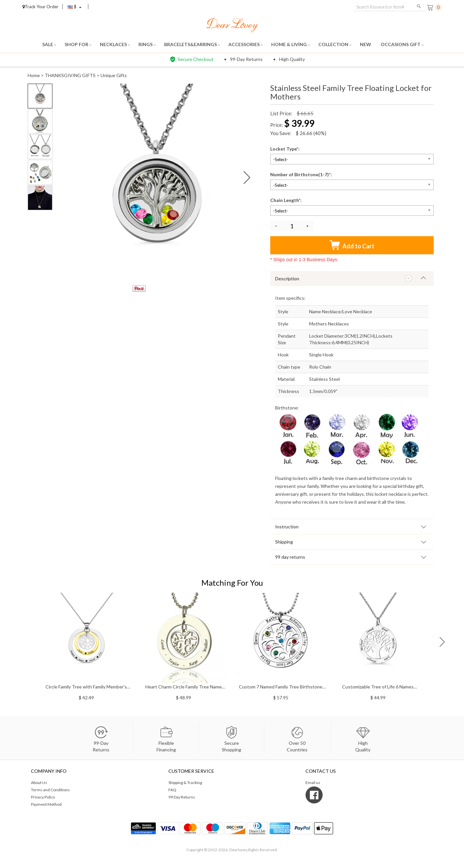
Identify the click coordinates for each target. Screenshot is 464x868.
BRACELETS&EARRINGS (192, 44)
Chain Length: (286, 200)
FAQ (172, 790)
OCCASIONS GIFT (402, 44)
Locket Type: (285, 149)
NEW (366, 44)
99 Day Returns (182, 797)
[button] (247, 178)
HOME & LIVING (290, 44)
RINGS (147, 44)
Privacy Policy (43, 797)
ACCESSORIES (246, 44)
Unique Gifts (114, 75)
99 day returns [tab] (290, 557)
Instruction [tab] (287, 527)
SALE (49, 44)
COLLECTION (335, 44)
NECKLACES (115, 44)
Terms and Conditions (50, 790)
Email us (313, 783)
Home (34, 75)
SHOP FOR (78, 44)
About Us (39, 783)
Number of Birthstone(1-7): (302, 174)
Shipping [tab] (284, 542)
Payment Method (46, 804)
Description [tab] (287, 279)
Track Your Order (40, 7)
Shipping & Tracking (185, 783)
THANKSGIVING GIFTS (70, 75)
